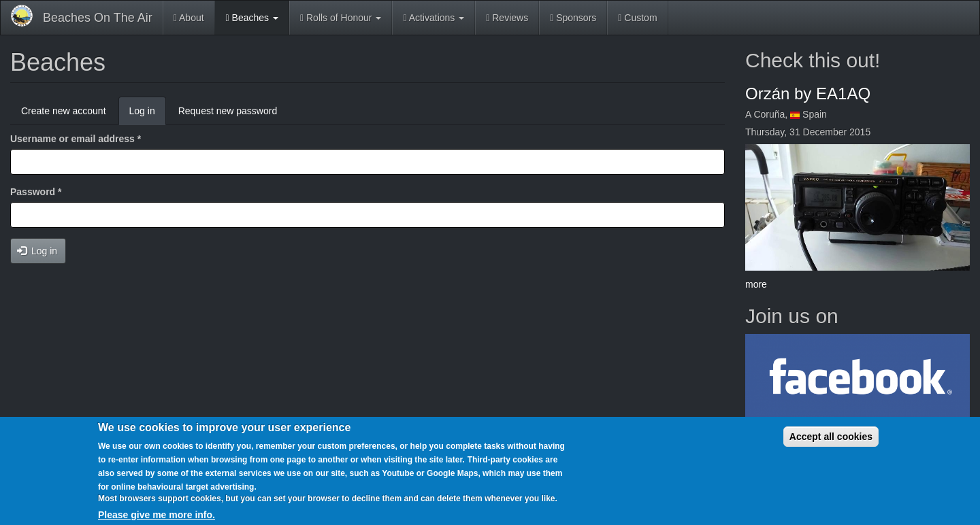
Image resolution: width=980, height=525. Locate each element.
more (756, 284)
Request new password (228, 111)
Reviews (507, 18)
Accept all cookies (831, 437)
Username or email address (76, 139)
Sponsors (573, 18)
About (189, 18)
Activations (434, 18)
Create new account (64, 111)
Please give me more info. (157, 515)
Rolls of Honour (341, 18)
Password (36, 192)
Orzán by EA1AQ (808, 94)
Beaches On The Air (98, 18)
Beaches (252, 18)
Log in (148, 115)
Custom (637, 18)
